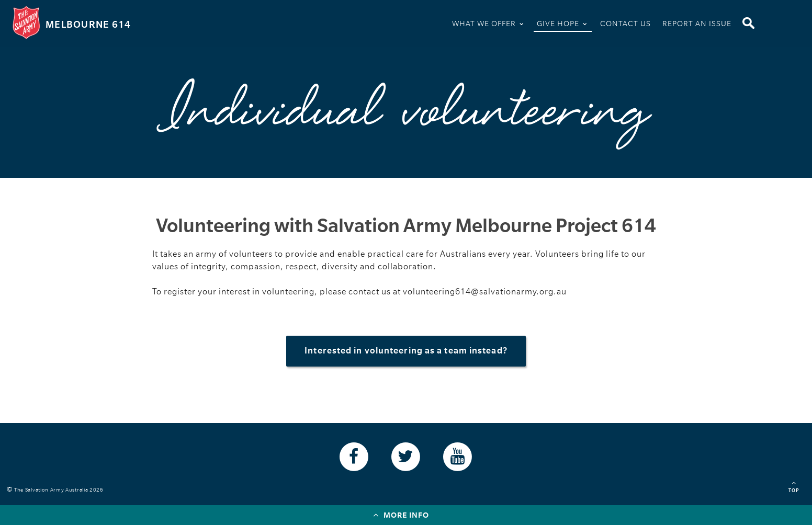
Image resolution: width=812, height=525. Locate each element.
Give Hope (563, 22)
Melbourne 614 (88, 25)
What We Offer (489, 22)
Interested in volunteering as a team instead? (406, 351)
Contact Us (625, 24)
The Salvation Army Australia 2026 (60, 490)
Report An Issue (697, 24)
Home (433, 25)
